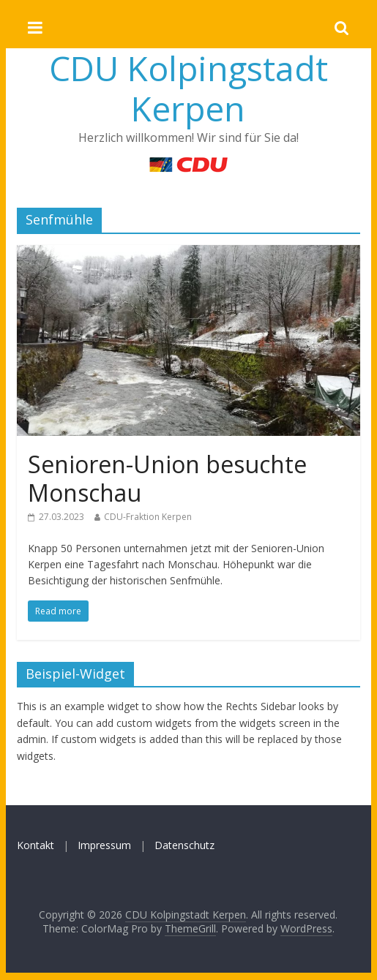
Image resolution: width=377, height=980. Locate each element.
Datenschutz (184, 845)
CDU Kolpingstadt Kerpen (188, 88)
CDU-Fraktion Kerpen (148, 517)
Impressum (104, 845)
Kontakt (36, 845)
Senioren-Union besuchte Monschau (167, 478)
